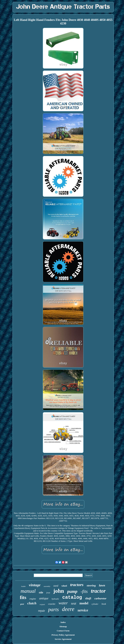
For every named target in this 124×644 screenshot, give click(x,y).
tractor (98, 591)
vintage (35, 585)
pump (72, 591)
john (59, 591)
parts (53, 609)
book (104, 604)
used (56, 586)
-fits (84, 591)
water (63, 603)
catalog (72, 597)
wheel (64, 586)
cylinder (95, 604)
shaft (88, 598)
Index (63, 622)
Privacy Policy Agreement (63, 635)
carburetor (101, 598)
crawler (52, 604)
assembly (47, 586)
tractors (77, 585)
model (84, 603)
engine (33, 599)
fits (23, 597)
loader (23, 586)
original (42, 604)
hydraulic (55, 599)
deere (68, 609)
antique (44, 598)
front (48, 593)
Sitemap (63, 626)
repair (41, 611)
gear (22, 604)
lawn (102, 585)
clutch (32, 603)
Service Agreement (63, 639)
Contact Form (63, 631)
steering (91, 586)
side (41, 592)
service (83, 610)
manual (28, 591)
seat (74, 603)
